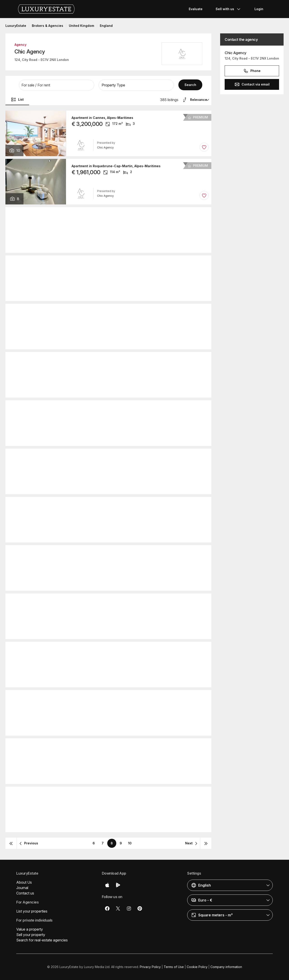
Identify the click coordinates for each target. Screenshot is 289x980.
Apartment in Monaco (89, 311)
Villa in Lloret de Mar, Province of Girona (104, 794)
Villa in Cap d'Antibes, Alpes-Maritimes (103, 552)
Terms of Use (174, 967)
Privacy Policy (150, 967)
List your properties (32, 911)
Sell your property (31, 935)
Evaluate (196, 9)
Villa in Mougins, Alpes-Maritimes (98, 456)
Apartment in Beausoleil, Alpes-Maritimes (105, 697)
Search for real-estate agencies (42, 940)
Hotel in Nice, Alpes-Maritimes (96, 504)
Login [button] (259, 9)
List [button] (17, 100)
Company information (226, 967)
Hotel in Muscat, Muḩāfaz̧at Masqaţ (100, 601)
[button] (57, 85)
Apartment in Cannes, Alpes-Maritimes (102, 118)
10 (130, 843)
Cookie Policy (197, 967)
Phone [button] (252, 71)
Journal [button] (22, 888)
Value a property (30, 929)
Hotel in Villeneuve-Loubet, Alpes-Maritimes (107, 263)
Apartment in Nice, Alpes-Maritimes (100, 214)
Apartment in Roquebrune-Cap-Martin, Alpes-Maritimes (116, 166)
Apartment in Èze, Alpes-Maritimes (99, 649)
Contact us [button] (25, 893)
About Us (24, 882)
